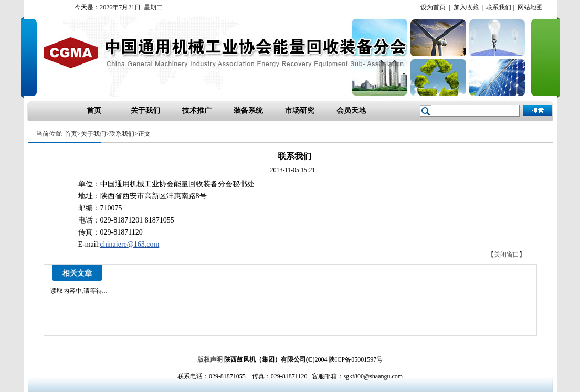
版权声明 (210, 359)
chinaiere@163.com (130, 244)
